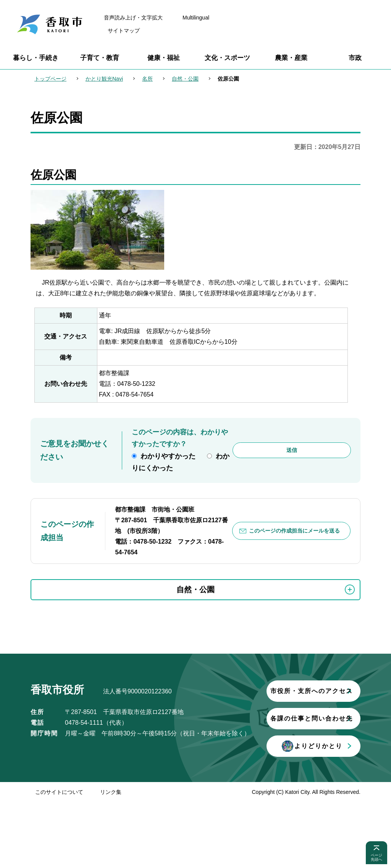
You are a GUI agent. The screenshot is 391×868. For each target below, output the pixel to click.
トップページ (50, 79)
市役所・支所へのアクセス (120, 757)
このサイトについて (59, 858)
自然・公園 (185, 79)
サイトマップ (124, 31)
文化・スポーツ (227, 58)
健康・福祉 (164, 58)
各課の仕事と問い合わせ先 (120, 785)
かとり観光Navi (104, 79)
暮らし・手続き (36, 58)
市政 (355, 58)
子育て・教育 (100, 58)
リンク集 (111, 858)
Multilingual (196, 18)
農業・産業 (291, 58)
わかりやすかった (168, 456)
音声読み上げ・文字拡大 (133, 18)
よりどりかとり (120, 812)
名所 (147, 79)
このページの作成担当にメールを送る (294, 531)
